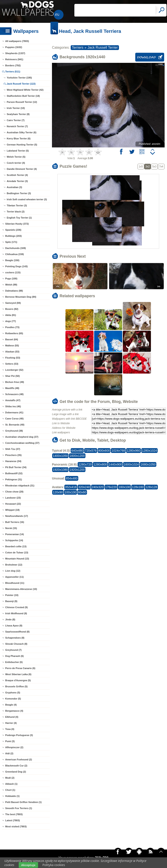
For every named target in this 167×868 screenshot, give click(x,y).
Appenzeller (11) (14, 577)
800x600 (104, 451)
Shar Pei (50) (13, 376)
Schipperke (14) (14, 540)
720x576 (91, 451)
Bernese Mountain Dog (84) (21, 297)
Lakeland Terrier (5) (18, 151)
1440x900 (115, 464)
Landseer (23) (13, 498)
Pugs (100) (11, 279)
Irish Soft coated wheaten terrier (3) (27, 199)
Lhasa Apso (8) (14, 626)
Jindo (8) (10, 619)
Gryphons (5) (13, 693)
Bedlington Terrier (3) (19, 193)
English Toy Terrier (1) (19, 218)
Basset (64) (12, 339)
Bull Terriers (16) (15, 522)
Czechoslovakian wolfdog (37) (22, 443)
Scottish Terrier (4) (17, 175)
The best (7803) (14, 814)
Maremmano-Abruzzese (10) (21, 589)
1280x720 (85, 464)
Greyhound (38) (14, 431)
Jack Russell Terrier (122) (21, 84)
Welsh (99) (11, 285)
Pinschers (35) (13, 455)
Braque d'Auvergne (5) (18, 680)
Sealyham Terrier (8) (18, 114)
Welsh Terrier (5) (16, 157)
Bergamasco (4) (14, 711)
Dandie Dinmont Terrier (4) (22, 169)
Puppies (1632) (14, 47)
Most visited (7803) (16, 826)
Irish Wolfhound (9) (16, 613)
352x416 (71, 487)
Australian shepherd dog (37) (22, 437)
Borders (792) (13, 65)
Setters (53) (12, 364)
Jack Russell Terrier (103, 48)
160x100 (124, 487)
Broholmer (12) (14, 565)
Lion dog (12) (13, 571)
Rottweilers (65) (14, 333)
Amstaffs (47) (13, 400)
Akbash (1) (11, 784)
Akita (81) (11, 315)
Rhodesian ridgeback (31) (20, 486)
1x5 (141, 167)
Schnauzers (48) (14, 394)
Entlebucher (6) (14, 662)
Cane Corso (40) (14, 419)
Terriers (78, 48)
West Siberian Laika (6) (18, 674)
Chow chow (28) (14, 492)
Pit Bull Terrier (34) (16, 467)
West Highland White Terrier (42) (25, 90)
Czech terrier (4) (16, 163)
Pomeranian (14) (15, 534)
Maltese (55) (12, 346)
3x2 (148, 167)
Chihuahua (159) (15, 254)
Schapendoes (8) (15, 638)
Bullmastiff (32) (14, 473)
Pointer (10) (12, 595)
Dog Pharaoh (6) (14, 656)
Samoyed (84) (13, 303)
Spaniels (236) (13, 230)
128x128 (151, 487)
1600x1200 (77, 456)
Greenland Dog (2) (16, 772)
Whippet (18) (12, 510)
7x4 (161, 167)
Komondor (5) (13, 699)
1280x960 (134, 451)
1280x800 (100, 464)
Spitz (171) (11, 242)
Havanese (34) (13, 461)
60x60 (82, 492)
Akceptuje (28, 865)
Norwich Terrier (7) (17, 126)
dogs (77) (11, 321)
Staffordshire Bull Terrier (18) (23, 96)
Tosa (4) (10, 729)
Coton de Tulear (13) (17, 553)
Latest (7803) (13, 820)
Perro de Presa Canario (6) (20, 668)
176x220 (111, 487)
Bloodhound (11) (15, 583)
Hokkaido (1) (12, 796)
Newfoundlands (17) (17, 516)
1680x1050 (148, 464)
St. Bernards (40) (15, 425)
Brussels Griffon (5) (16, 686)
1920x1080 (60, 470)
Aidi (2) (9, 753)
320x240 (84, 487)
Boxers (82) (12, 309)
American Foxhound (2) (19, 759)
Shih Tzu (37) (13, 449)
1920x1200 (77, 470)
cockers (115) (13, 272)
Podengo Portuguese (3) (19, 735)
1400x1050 (60, 456)
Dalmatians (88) (14, 291)
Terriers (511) (13, 72)
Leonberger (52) (14, 370)
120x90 (58, 492)
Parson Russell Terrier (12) (22, 102)
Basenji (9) (11, 601)
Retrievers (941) (14, 59)
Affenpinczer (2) (14, 747)
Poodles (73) (12, 327)
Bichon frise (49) (15, 382)
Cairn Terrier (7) (16, 120)
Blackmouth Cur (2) (16, 766)
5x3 (154, 167)
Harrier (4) (11, 723)
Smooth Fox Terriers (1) (19, 808)
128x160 (138, 487)
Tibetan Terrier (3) (17, 205)
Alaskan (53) (12, 352)
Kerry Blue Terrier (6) (19, 139)
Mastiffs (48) (12, 388)
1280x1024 (149, 451)
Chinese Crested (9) (16, 607)
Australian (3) (14, 187)
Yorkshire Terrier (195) (19, 78)
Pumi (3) (10, 741)
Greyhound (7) (13, 650)
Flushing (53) (13, 358)
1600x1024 (131, 464)
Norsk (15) (11, 528)
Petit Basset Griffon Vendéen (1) (23, 802)
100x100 (70, 492)
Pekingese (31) (14, 479)
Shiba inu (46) (13, 406)
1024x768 (118, 451)
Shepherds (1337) (15, 53)
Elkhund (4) (12, 717)
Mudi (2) (10, 778)
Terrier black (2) (16, 212)
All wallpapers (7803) (17, 41)
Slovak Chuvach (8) (16, 644)
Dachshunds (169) (16, 248)
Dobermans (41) (14, 412)
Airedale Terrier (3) (17, 181)
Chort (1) (10, 790)
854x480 (72, 478)
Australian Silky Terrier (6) (22, 132)
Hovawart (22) (13, 504)
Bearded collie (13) (16, 546)
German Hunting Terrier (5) (22, 145)
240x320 (98, 487)
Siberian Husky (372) (17, 224)
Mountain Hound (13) (17, 559)
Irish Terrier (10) (16, 108)
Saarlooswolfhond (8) (17, 632)
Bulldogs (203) (13, 236)
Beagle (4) (11, 705)
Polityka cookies (54, 865)
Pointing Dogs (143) (16, 266)
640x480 (77, 451)
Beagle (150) (12, 260)
